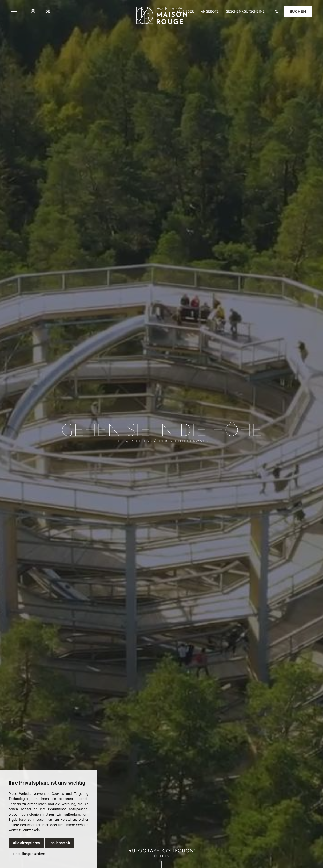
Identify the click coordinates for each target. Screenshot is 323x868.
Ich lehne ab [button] (60, 843)
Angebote (210, 12)
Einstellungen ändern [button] (29, 854)
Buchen (298, 12)
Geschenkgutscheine (245, 12)
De (48, 12)
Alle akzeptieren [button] (26, 843)
